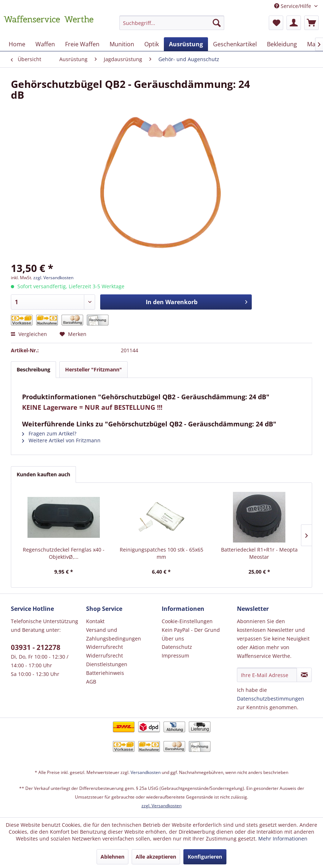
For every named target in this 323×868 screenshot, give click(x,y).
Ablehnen (112, 857)
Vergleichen (29, 334)
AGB (91, 682)
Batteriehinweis (105, 673)
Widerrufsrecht (105, 647)
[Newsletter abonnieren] (304, 675)
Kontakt (95, 621)
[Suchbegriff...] (172, 23)
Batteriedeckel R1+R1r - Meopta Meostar (259, 553)
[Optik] (152, 44)
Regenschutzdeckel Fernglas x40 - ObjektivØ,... (64, 553)
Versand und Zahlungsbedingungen (114, 634)
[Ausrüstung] (186, 44)
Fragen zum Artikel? (49, 433)
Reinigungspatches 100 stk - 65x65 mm (161, 553)
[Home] (17, 44)
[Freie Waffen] (82, 44)
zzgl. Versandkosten (53, 278)
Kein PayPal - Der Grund (191, 630)
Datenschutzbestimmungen (271, 699)
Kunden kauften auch (43, 474)
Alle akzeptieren (156, 857)
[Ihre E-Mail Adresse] (267, 675)
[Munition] (122, 44)
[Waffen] (45, 44)
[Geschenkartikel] (235, 44)
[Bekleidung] (282, 44)
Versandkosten (146, 772)
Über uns (173, 639)
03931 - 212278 (36, 647)
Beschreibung (33, 369)
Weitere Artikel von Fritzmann (61, 440)
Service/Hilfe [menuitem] (293, 6)
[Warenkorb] (311, 23)
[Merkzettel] (276, 23)
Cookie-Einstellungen (187, 621)
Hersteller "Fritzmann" (93, 369)
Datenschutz (177, 647)
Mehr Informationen (283, 839)
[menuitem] (172, 26)
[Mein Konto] (294, 23)
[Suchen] (217, 23)
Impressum (175, 656)
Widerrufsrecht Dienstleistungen (107, 660)
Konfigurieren (205, 857)
